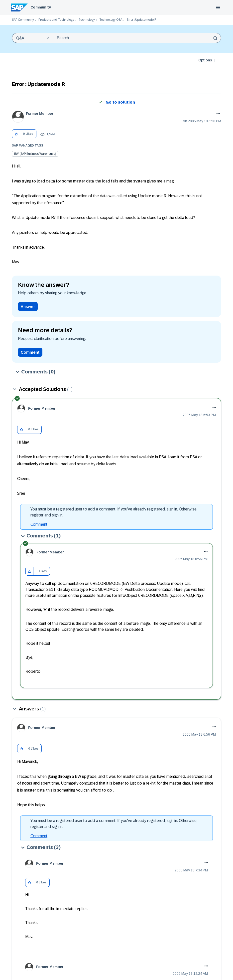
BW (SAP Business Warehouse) (35, 154)
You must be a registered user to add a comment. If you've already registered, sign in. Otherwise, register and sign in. (114, 512)
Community (41, 7)
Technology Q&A (111, 20)
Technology (87, 20)
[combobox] (136, 38)
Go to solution (120, 102)
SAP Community (23, 20)
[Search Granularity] (32, 38)
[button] (16, 134)
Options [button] (205, 60)
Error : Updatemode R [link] (142, 20)
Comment (30, 352)
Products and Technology (56, 20)
